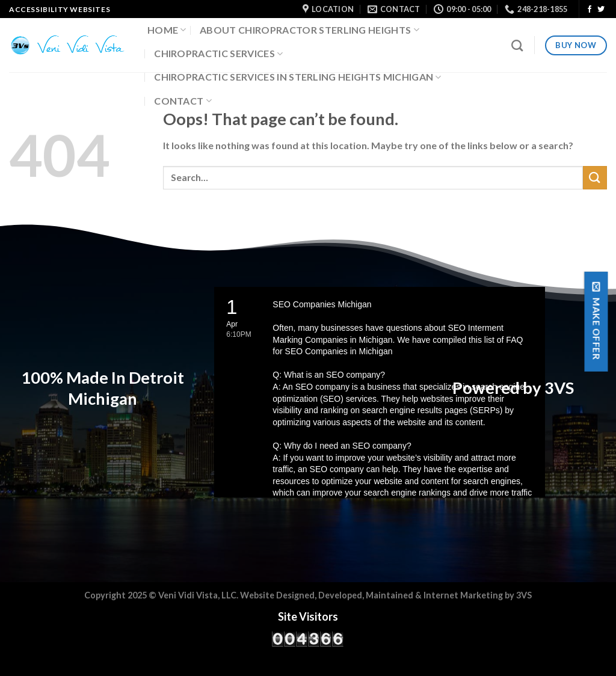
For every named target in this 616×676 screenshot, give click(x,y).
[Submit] (595, 178)
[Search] (517, 45)
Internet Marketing (463, 595)
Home (167, 30)
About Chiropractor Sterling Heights (310, 30)
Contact (183, 101)
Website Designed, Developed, (303, 595)
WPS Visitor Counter (328, 655)
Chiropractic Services (218, 54)
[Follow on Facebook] (590, 10)
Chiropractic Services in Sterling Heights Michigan (298, 77)
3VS (524, 595)
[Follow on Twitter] (601, 10)
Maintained (390, 595)
